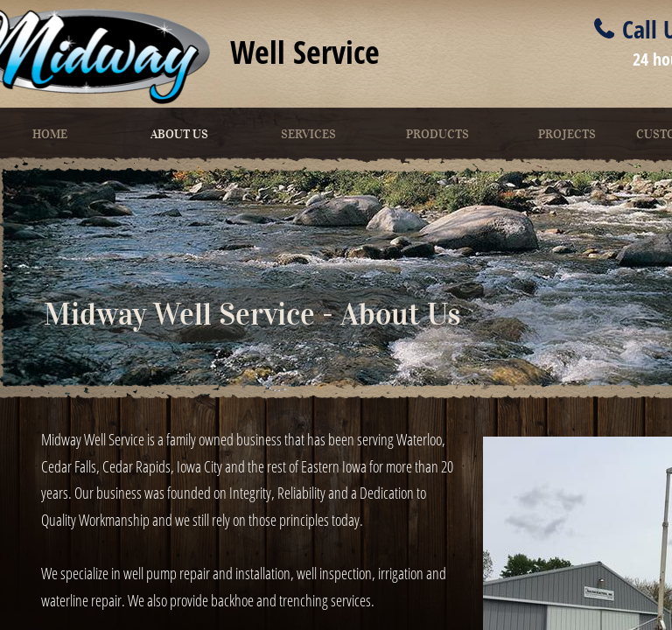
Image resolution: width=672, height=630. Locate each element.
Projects (567, 134)
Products (437, 134)
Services (308, 134)
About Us (179, 134)
